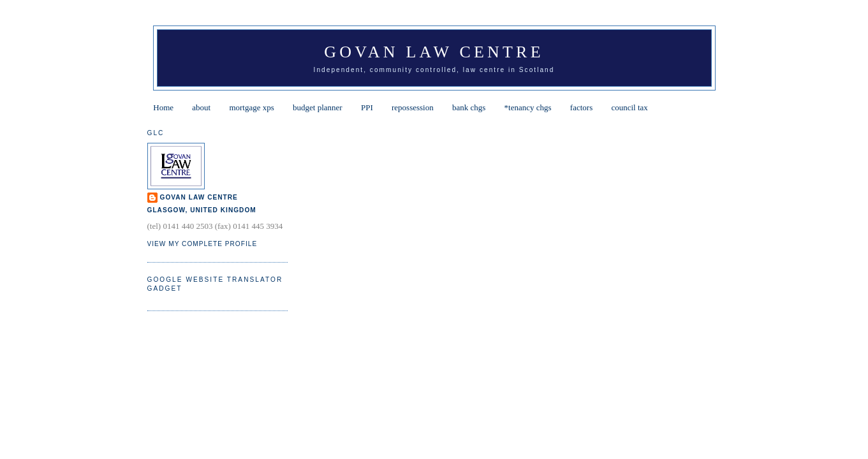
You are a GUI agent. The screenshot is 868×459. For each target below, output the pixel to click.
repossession (413, 107)
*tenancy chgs (528, 107)
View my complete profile (202, 244)
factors (581, 107)
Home (163, 107)
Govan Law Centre (434, 52)
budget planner (318, 107)
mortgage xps (251, 107)
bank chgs (469, 107)
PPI (367, 107)
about (201, 107)
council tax (629, 107)
